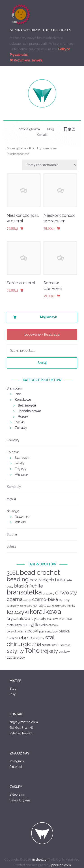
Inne (18, 394)
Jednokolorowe (29, 411)
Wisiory (20, 522)
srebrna (23, 638)
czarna (15, 599)
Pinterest (16, 767)
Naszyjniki (22, 516)
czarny (64, 600)
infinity (71, 606)
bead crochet (40, 573)
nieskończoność (49, 625)
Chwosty (13, 440)
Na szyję (13, 511)
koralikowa (45, 612)
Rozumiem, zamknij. (26, 60)
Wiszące (21, 474)
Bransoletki (15, 388)
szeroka (65, 645)
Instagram (17, 761)
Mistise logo (42, 93)
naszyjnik (30, 625)
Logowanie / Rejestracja (42, 335)
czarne (27, 600)
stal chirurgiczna (31, 641)
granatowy (26, 606)
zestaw (64, 652)
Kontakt (42, 135)
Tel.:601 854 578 (21, 728)
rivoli (10, 638)
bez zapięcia (42, 580)
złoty (21, 657)
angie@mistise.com (24, 722)
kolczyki (18, 612)
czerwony (13, 606)
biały (10, 587)
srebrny (39, 638)
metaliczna (14, 625)
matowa (66, 619)
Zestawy (21, 428)
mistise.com (41, 860)
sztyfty (15, 651)
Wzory (23, 417)
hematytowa (42, 606)
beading (18, 579)
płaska (64, 631)
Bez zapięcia (27, 405)
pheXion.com (61, 865)
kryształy (39, 619)
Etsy (13, 694)
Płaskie (20, 422)
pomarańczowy (48, 632)
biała (60, 580)
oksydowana (17, 631)
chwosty (66, 593)
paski (33, 631)
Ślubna (12, 534)
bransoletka (24, 592)
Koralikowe (23, 400)
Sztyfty (20, 463)
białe (69, 580)
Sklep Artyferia (20, 800)
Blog (51, 129)
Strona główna (29, 129)
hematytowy (59, 606)
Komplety (14, 487)
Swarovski (22, 458)
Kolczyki (13, 452)
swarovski (51, 645)
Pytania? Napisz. (21, 733)
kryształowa (18, 618)
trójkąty (49, 651)
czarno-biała (45, 599)
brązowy (48, 593)
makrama (53, 619)
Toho (32, 651)
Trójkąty (21, 469)
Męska (11, 499)
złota (11, 657)
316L (13, 573)
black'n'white (29, 586)
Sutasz (11, 546)
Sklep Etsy (17, 794)
